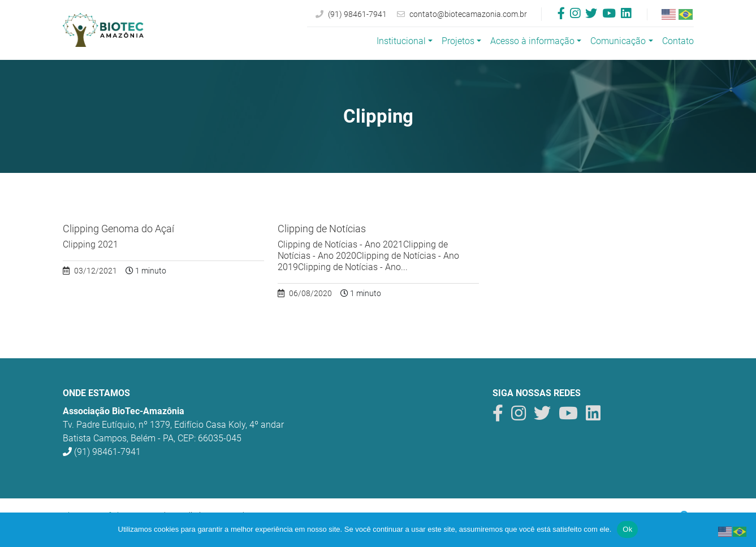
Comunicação (618, 41)
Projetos (458, 41)
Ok (627, 529)
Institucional (401, 41)
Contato (678, 41)
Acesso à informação (532, 41)
